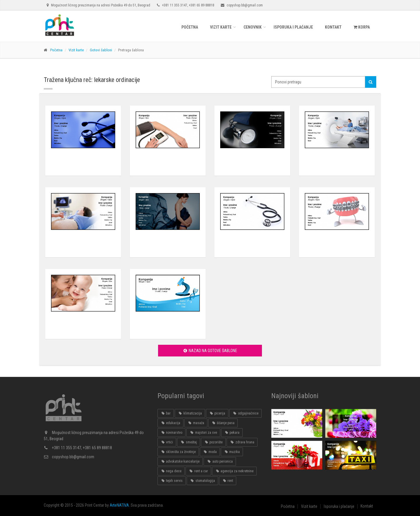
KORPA (362, 27)
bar (166, 413)
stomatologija (202, 481)
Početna (190, 27)
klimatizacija (190, 413)
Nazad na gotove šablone (210, 351)
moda (210, 452)
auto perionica (220, 461)
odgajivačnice (245, 413)
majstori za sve (203, 433)
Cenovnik (253, 27)
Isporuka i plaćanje (293, 27)
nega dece (171, 471)
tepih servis (172, 481)
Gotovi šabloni (101, 50)
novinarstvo (171, 433)
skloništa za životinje (178, 452)
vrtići (167, 442)
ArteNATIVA (119, 505)
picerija (217, 413)
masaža (196, 423)
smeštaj (188, 442)
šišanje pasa (223, 423)
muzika (232, 452)
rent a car (198, 471)
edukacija (170, 423)
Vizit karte (221, 27)
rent (228, 481)
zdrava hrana (242, 442)
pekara (232, 433)
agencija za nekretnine (234, 471)
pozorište (213, 442)
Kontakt (333, 27)
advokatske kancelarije (180, 461)
